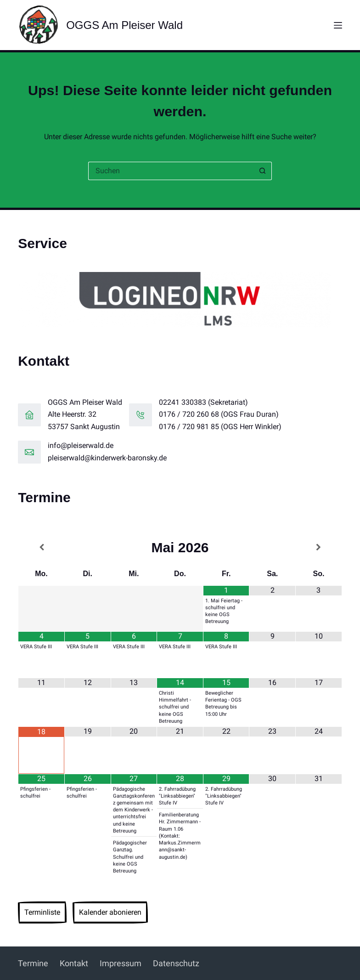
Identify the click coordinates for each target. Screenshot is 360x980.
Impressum (121, 963)
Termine (33, 963)
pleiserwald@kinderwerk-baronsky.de (107, 458)
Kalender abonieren (110, 912)
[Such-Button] (263, 171)
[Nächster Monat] (319, 547)
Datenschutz (176, 963)
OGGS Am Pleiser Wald (124, 25)
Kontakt (74, 963)
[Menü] (338, 25)
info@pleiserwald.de (81, 445)
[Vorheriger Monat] (41, 547)
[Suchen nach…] (171, 171)
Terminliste (42, 912)
